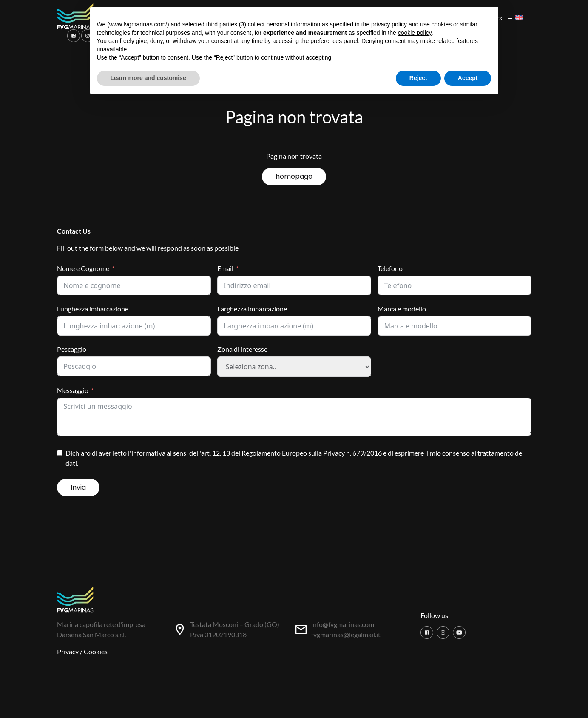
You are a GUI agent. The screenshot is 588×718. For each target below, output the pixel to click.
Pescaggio (72, 349)
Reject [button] (418, 78)
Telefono (390, 268)
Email (225, 268)
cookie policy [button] (415, 33)
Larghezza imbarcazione (252, 309)
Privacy (68, 651)
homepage (294, 176)
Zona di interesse (242, 349)
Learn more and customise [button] (148, 78)
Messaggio (73, 390)
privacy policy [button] (389, 24)
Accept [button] (468, 78)
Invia (78, 487)
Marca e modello (402, 309)
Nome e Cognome (83, 268)
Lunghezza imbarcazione (93, 309)
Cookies (96, 651)
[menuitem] (521, 19)
